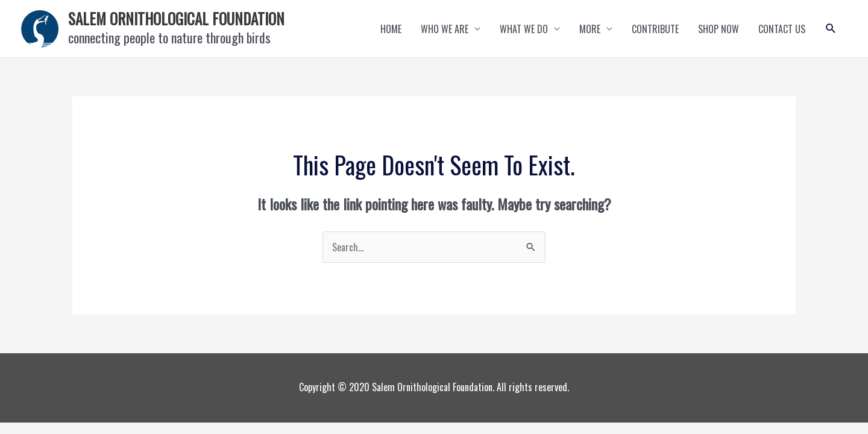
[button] (831, 29)
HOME (391, 29)
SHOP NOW (719, 29)
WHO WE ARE (445, 29)
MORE (590, 29)
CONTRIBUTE (655, 29)
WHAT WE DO (524, 29)
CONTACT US (782, 29)
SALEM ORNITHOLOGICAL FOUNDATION (176, 18)
